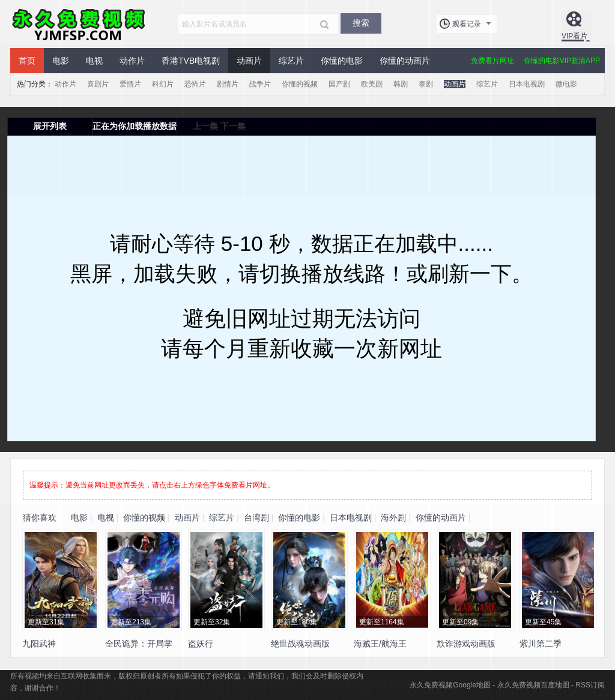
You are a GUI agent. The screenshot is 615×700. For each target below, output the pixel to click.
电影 (61, 61)
